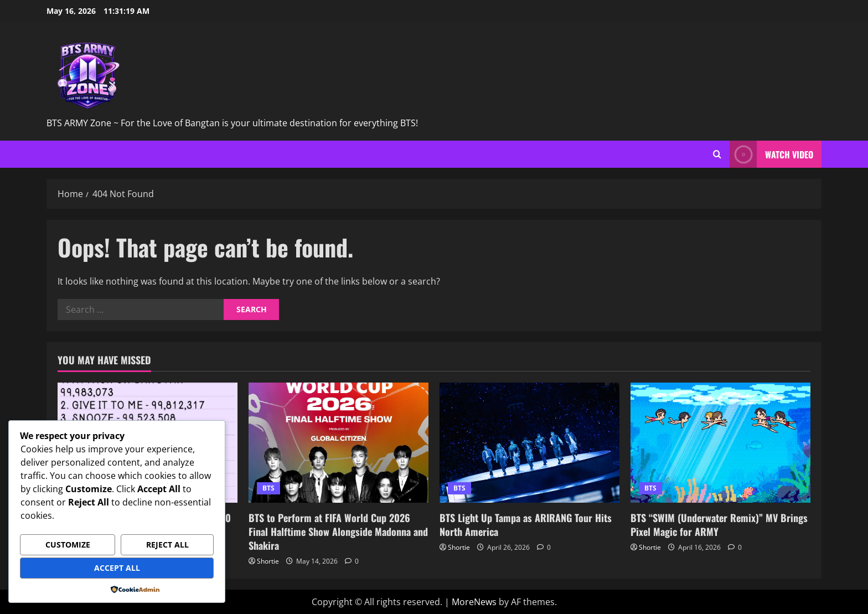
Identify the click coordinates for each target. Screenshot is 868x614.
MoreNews (474, 602)
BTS (268, 488)
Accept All (117, 568)
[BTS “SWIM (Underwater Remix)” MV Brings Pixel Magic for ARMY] (720, 443)
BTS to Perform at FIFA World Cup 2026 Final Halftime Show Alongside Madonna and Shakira (338, 532)
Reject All (167, 545)
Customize (68, 545)
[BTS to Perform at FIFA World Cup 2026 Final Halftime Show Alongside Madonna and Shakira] (339, 443)
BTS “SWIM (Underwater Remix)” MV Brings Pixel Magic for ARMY (719, 525)
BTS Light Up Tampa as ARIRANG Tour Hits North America (526, 525)
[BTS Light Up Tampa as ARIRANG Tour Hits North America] (529, 443)
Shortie (268, 561)
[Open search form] (717, 154)
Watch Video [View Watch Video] (771, 154)
